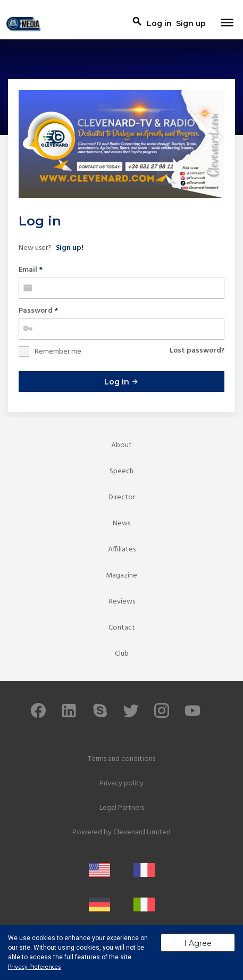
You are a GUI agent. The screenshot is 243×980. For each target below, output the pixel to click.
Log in (121, 382)
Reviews (122, 602)
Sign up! (70, 248)
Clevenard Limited (142, 832)
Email (31, 270)
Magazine (121, 576)
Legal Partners (122, 808)
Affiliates (122, 550)
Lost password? (197, 351)
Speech (121, 471)
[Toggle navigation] (227, 23)
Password (38, 311)
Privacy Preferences (35, 967)
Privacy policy (121, 784)
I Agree (198, 943)
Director (122, 497)
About (121, 445)
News (121, 523)
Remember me (58, 352)
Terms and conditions (121, 759)
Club (122, 654)
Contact (122, 628)
